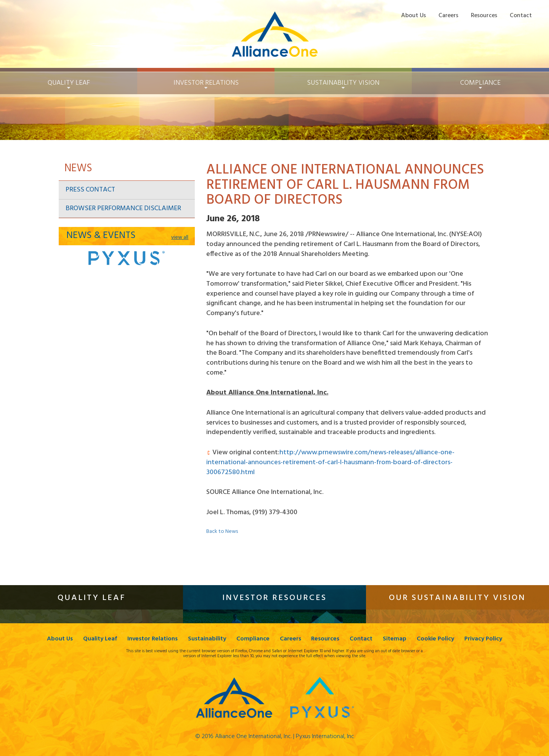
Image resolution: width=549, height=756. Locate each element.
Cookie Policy (436, 639)
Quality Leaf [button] (69, 83)
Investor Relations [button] (206, 83)
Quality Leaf (100, 639)
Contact (521, 15)
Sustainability (207, 639)
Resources (484, 15)
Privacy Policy (484, 639)
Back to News (222, 532)
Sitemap (395, 639)
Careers (448, 15)
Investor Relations (152, 639)
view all (180, 238)
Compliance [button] (480, 83)
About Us (413, 15)
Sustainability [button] (343, 83)
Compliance (253, 639)
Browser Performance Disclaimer (123, 208)
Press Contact (90, 190)
